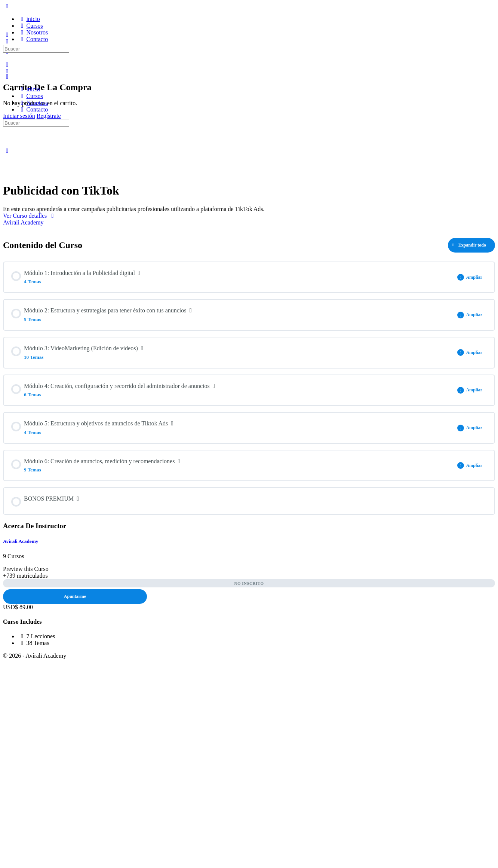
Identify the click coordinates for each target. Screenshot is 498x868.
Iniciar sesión (19, 116)
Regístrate (49, 116)
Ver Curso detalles (30, 216)
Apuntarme (75, 596)
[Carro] (7, 71)
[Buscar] (7, 65)
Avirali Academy (21, 541)
